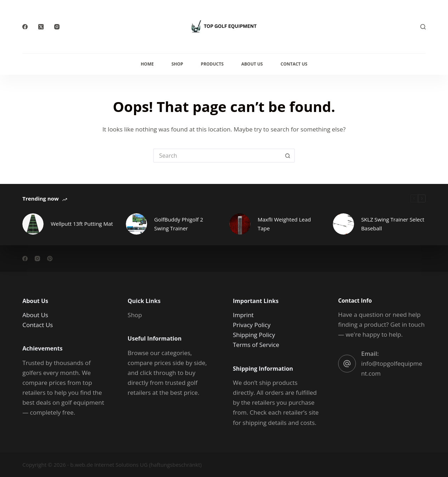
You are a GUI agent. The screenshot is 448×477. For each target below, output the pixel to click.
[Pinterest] (50, 258)
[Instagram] (57, 27)
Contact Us (294, 64)
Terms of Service (256, 345)
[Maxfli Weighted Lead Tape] (240, 224)
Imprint (243, 315)
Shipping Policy (254, 335)
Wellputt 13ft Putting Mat (82, 224)
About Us (252, 64)
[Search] (423, 27)
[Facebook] (25, 27)
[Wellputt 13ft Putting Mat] (33, 224)
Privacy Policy (252, 325)
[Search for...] (217, 156)
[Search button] (288, 156)
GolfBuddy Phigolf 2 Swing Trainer (179, 224)
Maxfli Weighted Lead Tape (284, 224)
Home (147, 64)
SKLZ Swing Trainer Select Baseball (393, 224)
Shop (177, 64)
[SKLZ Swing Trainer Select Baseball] (343, 224)
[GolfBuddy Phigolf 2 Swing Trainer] (136, 224)
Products (212, 64)
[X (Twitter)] (41, 27)
